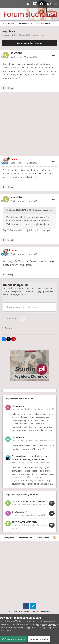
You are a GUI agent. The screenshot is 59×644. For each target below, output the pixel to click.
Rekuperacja (18, 406)
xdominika (12, 35)
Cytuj (11, 88)
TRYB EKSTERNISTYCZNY (24, 522)
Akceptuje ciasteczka (13, 639)
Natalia (15, 515)
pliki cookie (38, 621)
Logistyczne (38, 35)
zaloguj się (39, 291)
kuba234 (16, 505)
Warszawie (38, 174)
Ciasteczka (45, 612)
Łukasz (38, 210)
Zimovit (21, 462)
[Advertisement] (29, 124)
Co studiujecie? (19, 512)
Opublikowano (24, 57)
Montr (20, 409)
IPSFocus (25, 612)
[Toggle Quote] (7, 210)
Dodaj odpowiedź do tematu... (22, 307)
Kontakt (35, 612)
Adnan (21, 441)
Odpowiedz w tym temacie (29, 43)
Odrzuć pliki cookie (39, 639)
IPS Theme (14, 612)
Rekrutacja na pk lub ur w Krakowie (29, 502)
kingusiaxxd (17, 525)
